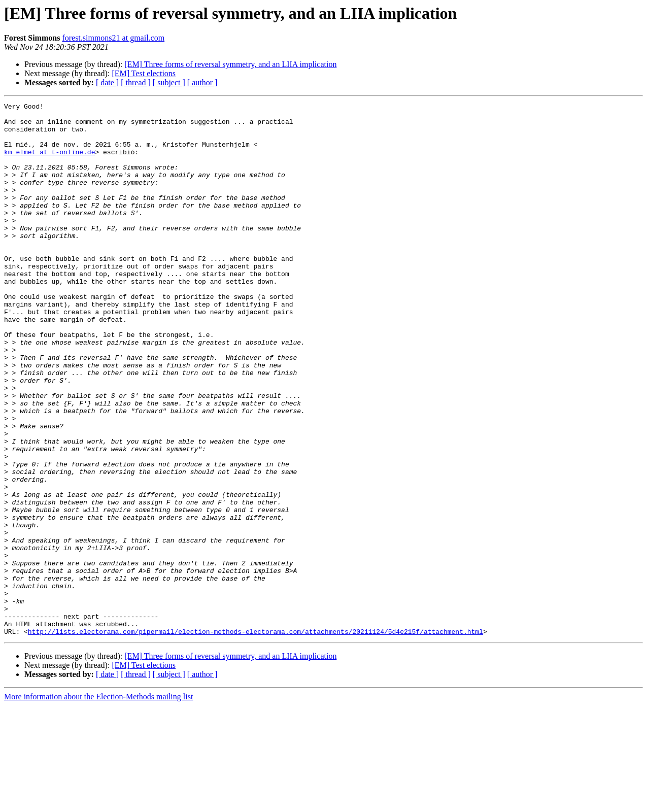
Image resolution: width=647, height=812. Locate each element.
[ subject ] (169, 82)
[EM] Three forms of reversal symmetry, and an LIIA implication (230, 64)
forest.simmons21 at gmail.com (113, 38)
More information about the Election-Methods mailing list (98, 803)
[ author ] (202, 82)
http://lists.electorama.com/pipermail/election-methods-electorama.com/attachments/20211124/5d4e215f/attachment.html (256, 738)
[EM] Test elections (144, 73)
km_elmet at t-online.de (49, 162)
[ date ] (107, 82)
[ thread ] (136, 82)
